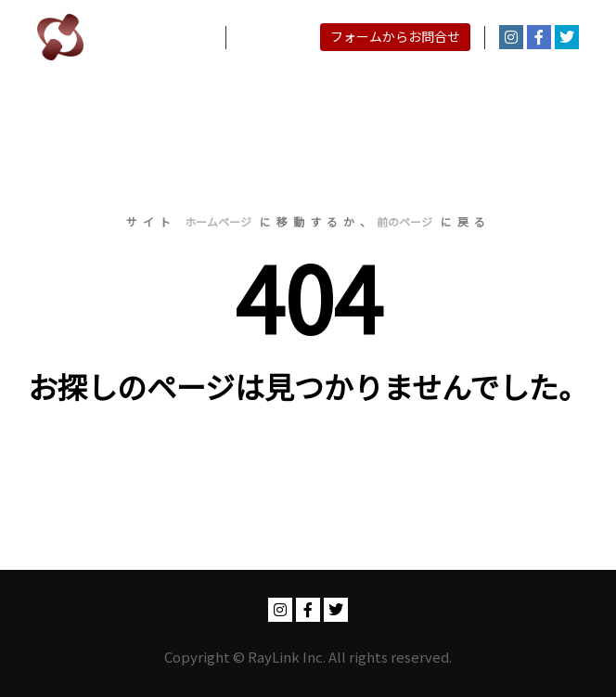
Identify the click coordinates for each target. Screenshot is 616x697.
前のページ (404, 221)
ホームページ (218, 221)
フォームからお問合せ (395, 36)
